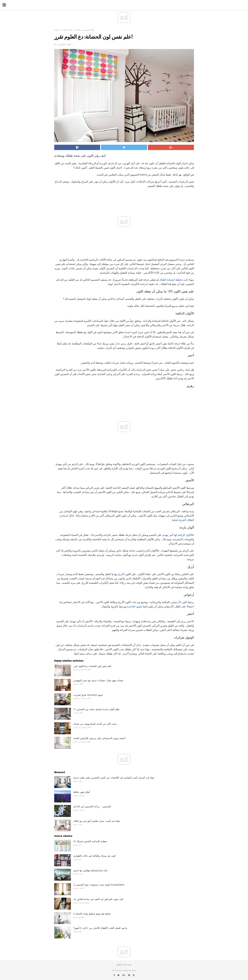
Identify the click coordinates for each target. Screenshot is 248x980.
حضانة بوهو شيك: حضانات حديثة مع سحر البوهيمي (98, 680)
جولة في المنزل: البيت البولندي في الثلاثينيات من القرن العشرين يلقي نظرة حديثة (114, 778)
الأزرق (121, 574)
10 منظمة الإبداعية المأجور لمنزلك (90, 841)
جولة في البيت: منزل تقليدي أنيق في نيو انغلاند (97, 821)
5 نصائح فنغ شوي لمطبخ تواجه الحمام (92, 914)
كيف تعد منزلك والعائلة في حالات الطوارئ (94, 856)
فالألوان (190, 535)
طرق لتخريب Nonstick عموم (88, 695)
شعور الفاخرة (135, 606)
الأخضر (190, 621)
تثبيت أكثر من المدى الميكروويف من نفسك (95, 724)
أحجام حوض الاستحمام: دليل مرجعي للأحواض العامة (99, 738)
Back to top (124, 965)
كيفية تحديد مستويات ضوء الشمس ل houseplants (99, 885)
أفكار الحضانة (67, 30)
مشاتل (57, 30)
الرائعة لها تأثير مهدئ (173, 535)
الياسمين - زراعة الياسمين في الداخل (92, 806)
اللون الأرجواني (179, 602)
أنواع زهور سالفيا (82, 792)
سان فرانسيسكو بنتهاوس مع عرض (90, 870)
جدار (118, 344)
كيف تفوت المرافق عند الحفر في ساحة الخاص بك (98, 899)
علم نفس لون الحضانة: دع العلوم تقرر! (93, 666)
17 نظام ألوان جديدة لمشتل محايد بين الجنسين (96, 709)
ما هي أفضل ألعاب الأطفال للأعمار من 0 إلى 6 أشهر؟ (100, 928)
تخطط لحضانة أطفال (171, 280)
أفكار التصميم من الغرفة (85, 30)
